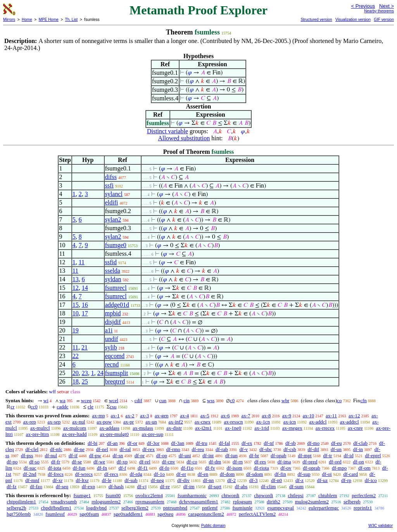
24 (100, 373)
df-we (99, 462)
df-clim (268, 486)
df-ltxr (82, 480)
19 (76, 330)
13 (76, 279)
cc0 (34, 407)
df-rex (148, 449)
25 (85, 381)
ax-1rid (262, 428)
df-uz (322, 480)
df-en (203, 474)
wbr (285, 400)
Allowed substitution (184, 138)
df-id (348, 455)
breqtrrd (115, 381)
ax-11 (331, 416)
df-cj (142, 486)
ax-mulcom (75, 428)
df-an (112, 443)
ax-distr (174, 428)
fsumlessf (55, 514)
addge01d (117, 305)
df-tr (328, 455)
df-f (123, 468)
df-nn (208, 480)
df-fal (224, 443)
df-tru (202, 443)
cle (91, 407)
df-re (165, 486)
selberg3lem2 (135, 508)
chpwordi (263, 495)
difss (111, 177)
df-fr (56, 462)
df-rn (238, 462)
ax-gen (161, 416)
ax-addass (110, 428)
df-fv (210, 468)
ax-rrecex (325, 428)
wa (63, 400)
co (339, 400)
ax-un (151, 422)
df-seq (62, 486)
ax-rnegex (292, 428)
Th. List (72, 20)
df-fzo (36, 486)
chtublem (328, 495)
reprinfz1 (363, 508)
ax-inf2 (176, 422)
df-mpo (339, 468)
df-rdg (136, 474)
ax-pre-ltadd (74, 434)
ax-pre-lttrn (37, 434)
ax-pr (129, 422)
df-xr (57, 480)
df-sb (291, 443)
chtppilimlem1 (21, 502)
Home (27, 20)
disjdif (113, 322)
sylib (111, 347)
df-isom (235, 468)
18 (76, 381)
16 (85, 305)
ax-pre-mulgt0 (114, 434)
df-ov (286, 468)
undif (112, 339)
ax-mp (99, 416)
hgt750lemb (19, 514)
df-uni (185, 455)
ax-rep (30, 422)
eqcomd (115, 356)
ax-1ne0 (233, 428)
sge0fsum (89, 514)
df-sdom (255, 474)
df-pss (27, 455)
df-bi (92, 443)
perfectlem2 (364, 495)
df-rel (145, 462)
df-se (77, 462)
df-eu (336, 443)
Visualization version (353, 20)
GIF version (384, 20)
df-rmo (173, 449)
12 (76, 288)
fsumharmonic (192, 495)
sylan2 (113, 220)
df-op (162, 455)
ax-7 (246, 416)
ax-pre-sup (153, 434)
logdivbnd (96, 508)
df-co (192, 462)
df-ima (284, 462)
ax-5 (205, 416)
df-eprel (373, 455)
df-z (299, 480)
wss (211, 400)
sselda (113, 271)
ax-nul (79, 422)
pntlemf (210, 508)
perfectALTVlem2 (257, 514)
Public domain (213, 526)
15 (76, 305)
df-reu (198, 449)
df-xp (122, 462)
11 (82, 262)
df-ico (371, 480)
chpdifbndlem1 (56, 508)
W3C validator (381, 526)
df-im (189, 486)
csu (113, 407)
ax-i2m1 (203, 428)
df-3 (254, 480)
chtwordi (230, 495)
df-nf (269, 443)
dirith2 (274, 502)
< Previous (363, 6)
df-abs (241, 486)
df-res (260, 462)
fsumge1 (82, 495)
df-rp (346, 480)
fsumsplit (117, 373)
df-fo (164, 468)
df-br (254, 455)
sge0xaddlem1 (128, 514)
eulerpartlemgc (324, 508)
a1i (109, 330)
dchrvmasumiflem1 (199, 502)
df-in (358, 449)
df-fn (102, 468)
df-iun (231, 455)
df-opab (278, 455)
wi (46, 400)
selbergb (352, 502)
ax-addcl (318, 422)
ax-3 (144, 416)
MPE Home (49, 20)
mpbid (113, 313)
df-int (208, 455)
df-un (336, 449)
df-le (107, 480)
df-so (34, 462)
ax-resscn (233, 422)
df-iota (54, 468)
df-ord (335, 462)
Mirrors (9, 20)
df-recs (111, 474)
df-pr (140, 455)
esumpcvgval (280, 508)
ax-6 (225, 416)
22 (76, 356)
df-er (181, 474)
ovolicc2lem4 (149, 495)
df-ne (79, 449)
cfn (363, 400)
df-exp (88, 486)
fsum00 (113, 495)
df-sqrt (215, 486)
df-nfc (56, 449)
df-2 (231, 480)
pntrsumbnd (175, 508)
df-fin (280, 474)
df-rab (222, 449)
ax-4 (184, 416)
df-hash (116, 486)
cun (163, 400)
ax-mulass (143, 428)
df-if (73, 455)
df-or (132, 443)
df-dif (314, 449)
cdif (138, 400)
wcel (114, 400)
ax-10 (309, 416)
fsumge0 (116, 245)
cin (186, 400)
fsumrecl (116, 288)
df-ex (247, 443)
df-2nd (30, 474)
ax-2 (130, 416)
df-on (359, 462)
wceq (86, 400)
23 (85, 373)
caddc (62, 407)
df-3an (178, 443)
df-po (12, 462)
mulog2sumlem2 (312, 502)
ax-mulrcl (40, 428)
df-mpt (305, 455)
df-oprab (312, 468)
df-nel (102, 449)
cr (12, 407)
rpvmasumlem (150, 502)
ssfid (111, 262)
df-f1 (143, 468)
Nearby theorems (379, 11)
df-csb (290, 449)
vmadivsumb (64, 502)
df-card (350, 474)
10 (76, 313)
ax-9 (287, 416)
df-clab (360, 443)
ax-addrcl (350, 422)
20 (76, 373)
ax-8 (266, 416)
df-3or (153, 443)
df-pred (310, 462)
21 (85, 347)
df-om (364, 468)
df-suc (30, 468)
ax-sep (54, 422)
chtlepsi (295, 495)
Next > (387, 6)
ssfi (109, 185)
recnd (112, 364)
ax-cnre (355, 428)
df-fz (11, 486)
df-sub (131, 480)
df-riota (262, 468)
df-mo (313, 443)
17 (85, 313)
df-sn (118, 455)
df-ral (125, 449)
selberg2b (16, 508)
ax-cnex (203, 422)
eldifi (112, 202)
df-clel (32, 449)
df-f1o (187, 468)
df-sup (304, 474)
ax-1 (115, 416)
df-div (183, 480)
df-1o (159, 474)
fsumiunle (242, 508)
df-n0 (276, 480)
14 (85, 288)
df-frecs (55, 474)
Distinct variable (167, 131)
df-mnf (32, 480)
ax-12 (354, 416)
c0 (232, 400)
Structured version (316, 20)
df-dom (227, 474)
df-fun (79, 468)
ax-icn (290, 422)
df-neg (157, 480)
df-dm (215, 462)
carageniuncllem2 (206, 514)
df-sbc (266, 449)
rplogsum (243, 502)
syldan (113, 279)
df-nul (51, 455)
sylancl (114, 194)
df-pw (95, 455)
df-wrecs (84, 474)
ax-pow (104, 422)
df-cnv (169, 462)
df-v (244, 449)
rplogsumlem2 (106, 502)
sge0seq (165, 514)
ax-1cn (263, 422)
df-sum (296, 486)
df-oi (327, 474)
